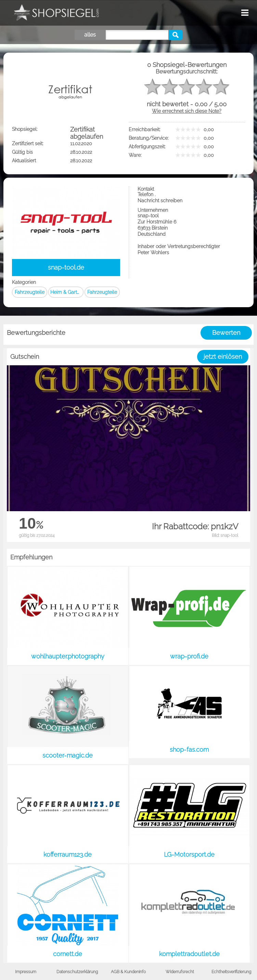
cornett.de (68, 954)
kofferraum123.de (68, 854)
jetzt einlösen (223, 357)
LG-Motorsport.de (189, 854)
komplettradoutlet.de (189, 954)
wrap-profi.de (189, 656)
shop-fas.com (189, 750)
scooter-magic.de (68, 755)
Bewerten (226, 333)
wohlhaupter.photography (68, 656)
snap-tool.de (66, 267)
